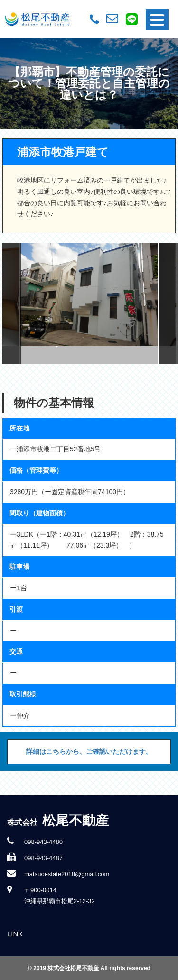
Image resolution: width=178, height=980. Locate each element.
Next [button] (168, 303)
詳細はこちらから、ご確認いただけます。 (89, 751)
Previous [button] (12, 303)
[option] (89, 303)
